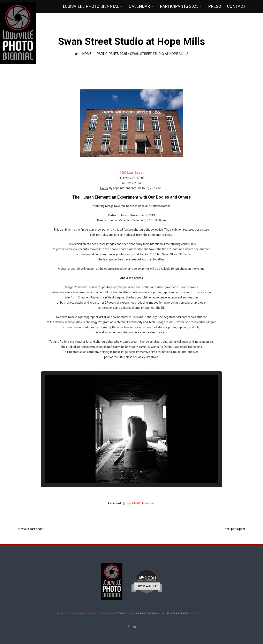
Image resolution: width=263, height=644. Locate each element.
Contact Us (198, 614)
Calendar (139, 6)
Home (87, 54)
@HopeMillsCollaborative (139, 503)
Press (215, 6)
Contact (236, 6)
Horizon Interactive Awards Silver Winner (87, 614)
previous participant (29, 529)
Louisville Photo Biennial (91, 6)
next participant (237, 529)
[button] (122, 472)
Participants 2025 (179, 6)
